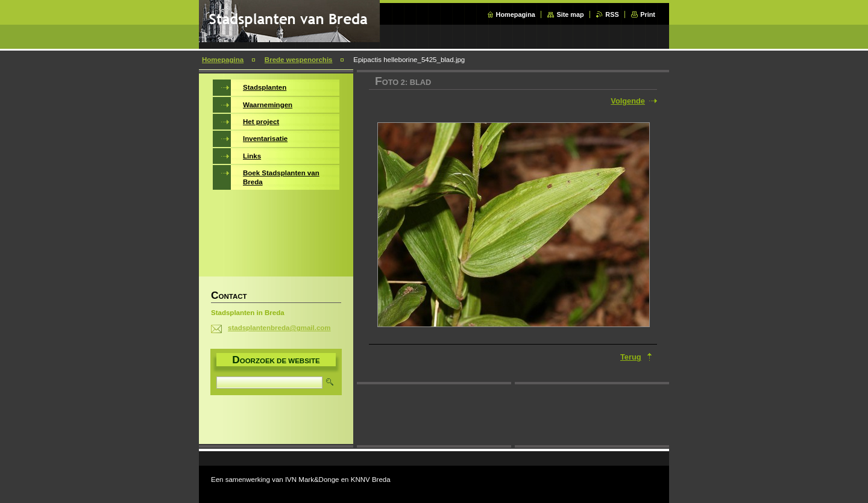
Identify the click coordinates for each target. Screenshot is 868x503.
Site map (570, 14)
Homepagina (516, 14)
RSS (612, 14)
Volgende (628, 101)
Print (648, 14)
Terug (631, 357)
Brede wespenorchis (299, 60)
